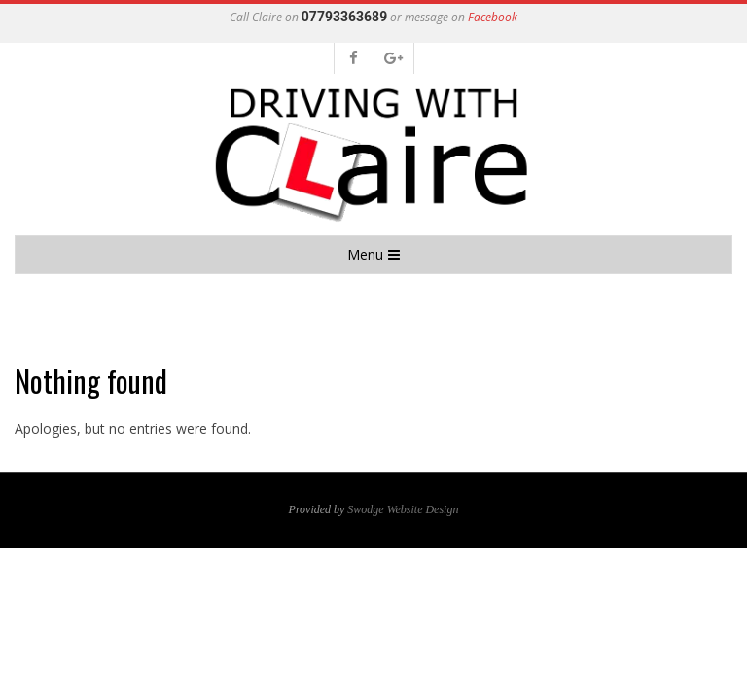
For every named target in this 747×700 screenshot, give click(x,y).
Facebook (493, 17)
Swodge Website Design (403, 509)
